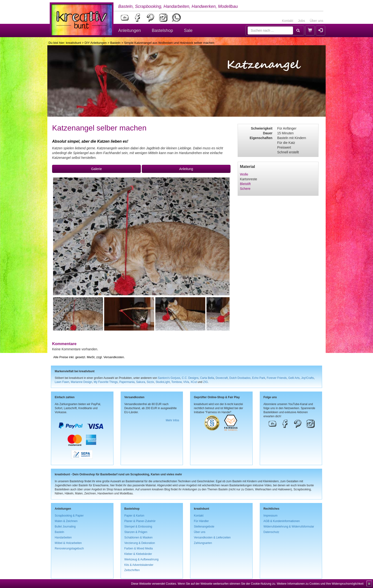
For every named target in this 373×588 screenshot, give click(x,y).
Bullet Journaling (65, 527)
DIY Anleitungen (96, 43)
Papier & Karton (134, 516)
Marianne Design (81, 382)
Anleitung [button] (186, 169)
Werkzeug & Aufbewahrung (142, 559)
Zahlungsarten (203, 543)
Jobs (302, 21)
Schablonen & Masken (139, 538)
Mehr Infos (172, 420)
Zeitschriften (132, 570)
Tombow (177, 382)
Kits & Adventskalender (139, 565)
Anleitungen (130, 30)
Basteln (115, 43)
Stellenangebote (204, 527)
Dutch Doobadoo (240, 378)
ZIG (206, 382)
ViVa (186, 382)
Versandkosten (114, 357)
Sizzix (150, 382)
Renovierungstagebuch (69, 548)
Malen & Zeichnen (66, 521)
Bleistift (245, 184)
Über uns (317, 21)
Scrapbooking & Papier (69, 516)
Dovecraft (222, 378)
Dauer (268, 133)
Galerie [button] (96, 169)
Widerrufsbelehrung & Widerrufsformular (289, 527)
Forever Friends (277, 378)
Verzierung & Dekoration (140, 543)
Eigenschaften (261, 138)
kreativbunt (74, 43)
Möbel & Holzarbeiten (68, 543)
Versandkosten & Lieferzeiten (212, 538)
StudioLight (163, 382)
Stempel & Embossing (138, 527)
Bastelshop (162, 30)
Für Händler (201, 521)
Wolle (244, 174)
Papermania (127, 382)
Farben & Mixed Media (139, 548)
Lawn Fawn (62, 382)
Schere (245, 189)
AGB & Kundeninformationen (282, 521)
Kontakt (287, 21)
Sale (188, 30)
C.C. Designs (190, 378)
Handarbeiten (63, 538)
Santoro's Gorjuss (169, 378)
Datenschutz (271, 532)
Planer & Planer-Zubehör (140, 521)
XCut (194, 382)
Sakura (141, 382)
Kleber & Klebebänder (138, 554)
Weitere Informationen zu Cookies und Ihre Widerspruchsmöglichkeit (320, 584)
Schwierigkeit (262, 128)
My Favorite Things (106, 382)
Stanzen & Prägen (136, 532)
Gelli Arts (294, 378)
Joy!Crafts (308, 378)
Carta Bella (207, 378)
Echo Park (259, 378)
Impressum (271, 516)
